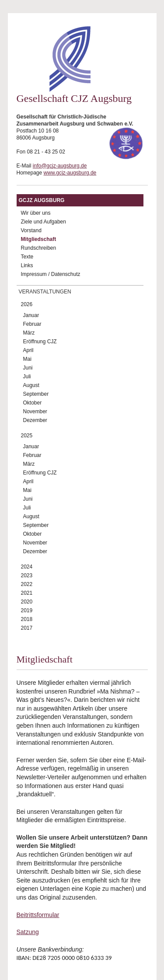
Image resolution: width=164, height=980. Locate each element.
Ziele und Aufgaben (44, 222)
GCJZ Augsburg (42, 200)
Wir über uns (36, 213)
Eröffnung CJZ (40, 342)
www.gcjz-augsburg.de (70, 173)
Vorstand (31, 230)
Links (27, 265)
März (29, 333)
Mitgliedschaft (39, 239)
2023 (27, 575)
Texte (27, 257)
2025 (27, 436)
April (28, 350)
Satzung (28, 932)
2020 (27, 602)
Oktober (33, 403)
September (36, 394)
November (35, 412)
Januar (31, 315)
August (31, 385)
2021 (27, 593)
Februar (32, 324)
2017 (27, 628)
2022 (27, 584)
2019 (27, 610)
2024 (27, 567)
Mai (27, 359)
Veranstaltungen (45, 292)
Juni (28, 368)
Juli (27, 377)
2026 (27, 304)
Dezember (35, 420)
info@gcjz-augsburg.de (60, 166)
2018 (27, 619)
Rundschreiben (39, 248)
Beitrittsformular (38, 915)
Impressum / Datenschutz (51, 274)
